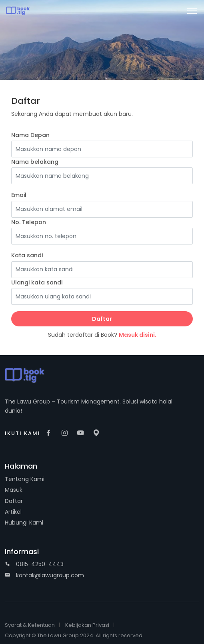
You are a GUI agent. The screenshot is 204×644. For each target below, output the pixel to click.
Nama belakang (35, 162)
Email (19, 195)
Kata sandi (27, 255)
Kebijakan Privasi (87, 625)
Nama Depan (30, 135)
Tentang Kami (25, 479)
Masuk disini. (138, 335)
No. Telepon (29, 222)
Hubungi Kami (24, 523)
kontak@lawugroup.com (44, 575)
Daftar (102, 319)
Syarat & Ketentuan (30, 625)
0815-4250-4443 (34, 564)
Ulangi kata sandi (37, 282)
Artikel (13, 512)
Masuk (14, 490)
